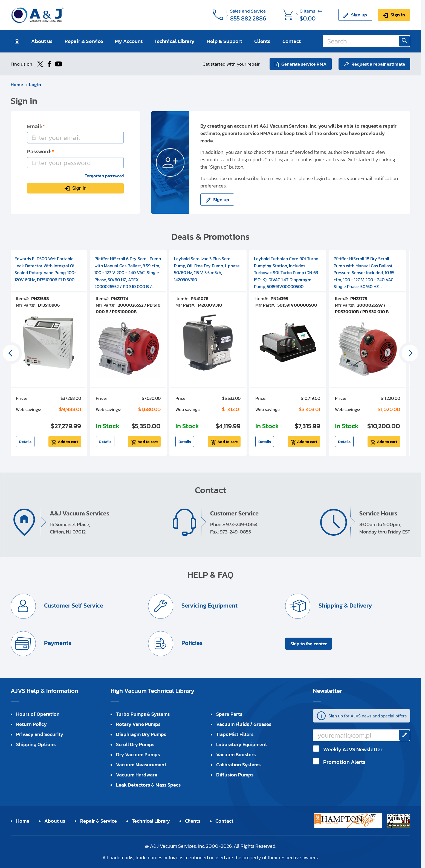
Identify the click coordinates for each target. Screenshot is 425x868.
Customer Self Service (73, 605)
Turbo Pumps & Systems (143, 714)
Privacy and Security (40, 734)
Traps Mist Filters (235, 734)
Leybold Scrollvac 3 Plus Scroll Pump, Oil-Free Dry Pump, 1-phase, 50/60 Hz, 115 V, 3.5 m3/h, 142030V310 (207, 269)
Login (35, 84)
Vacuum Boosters (236, 754)
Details (25, 442)
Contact (292, 41)
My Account (129, 41)
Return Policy (31, 724)
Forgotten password (104, 176)
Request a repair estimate (378, 64)
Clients (262, 41)
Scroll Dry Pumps (135, 744)
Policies (191, 643)
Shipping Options (36, 744)
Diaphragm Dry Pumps (141, 734)
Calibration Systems (238, 765)
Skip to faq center (309, 644)
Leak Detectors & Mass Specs (148, 785)
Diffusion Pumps (235, 775)
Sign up (359, 15)
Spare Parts (229, 714)
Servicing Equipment (209, 605)
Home (17, 84)
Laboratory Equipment (242, 744)
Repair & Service (84, 41)
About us (42, 41)
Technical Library (174, 41)
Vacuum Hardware (137, 775)
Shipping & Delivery (345, 605)
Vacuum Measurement (141, 765)
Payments (57, 643)
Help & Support (224, 41)
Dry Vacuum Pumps (138, 754)
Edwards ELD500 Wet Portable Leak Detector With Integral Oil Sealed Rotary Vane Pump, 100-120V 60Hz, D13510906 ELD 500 (45, 269)
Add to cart (68, 442)
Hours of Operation (38, 714)
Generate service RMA (304, 64)
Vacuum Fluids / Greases (244, 724)
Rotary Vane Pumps (138, 724)
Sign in (398, 15)
